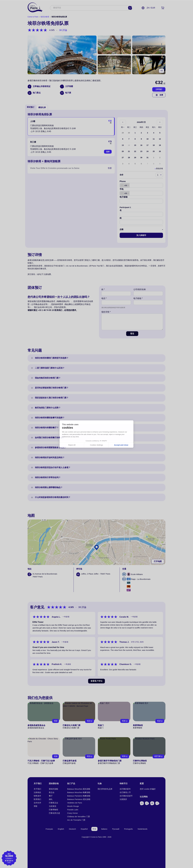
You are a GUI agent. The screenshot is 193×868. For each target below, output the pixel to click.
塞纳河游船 (53, 789)
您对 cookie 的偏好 (148, 789)
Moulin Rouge (73, 806)
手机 (122, 189)
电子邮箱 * (138, 298)
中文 (94, 829)
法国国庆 (123, 799)
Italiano (104, 829)
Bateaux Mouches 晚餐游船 (79, 792)
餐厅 (51, 796)
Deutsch (72, 829)
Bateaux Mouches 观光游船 (79, 789)
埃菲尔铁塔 (45, 17)
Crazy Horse (72, 813)
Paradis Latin (73, 810)
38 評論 (63, 30)
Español (84, 829)
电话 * (104, 298)
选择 (108, 152)
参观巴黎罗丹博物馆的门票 (110, 761)
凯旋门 (101, 725)
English (61, 829)
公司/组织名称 (140, 289)
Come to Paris (33, 17)
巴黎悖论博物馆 (140, 761)
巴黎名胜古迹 (54, 813)
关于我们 (37, 789)
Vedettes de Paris (75, 803)
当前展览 (53, 806)
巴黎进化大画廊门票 (72, 725)
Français (49, 829)
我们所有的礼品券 (105, 789)
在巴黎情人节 (125, 792)
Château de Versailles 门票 (79, 816)
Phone (123, 181)
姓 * (103, 289)
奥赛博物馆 (138, 725)
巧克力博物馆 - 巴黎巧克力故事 (41, 761)
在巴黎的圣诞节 (126, 796)
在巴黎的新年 (125, 789)
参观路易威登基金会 (36, 725)
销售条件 (37, 796)
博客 (36, 806)
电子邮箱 (124, 197)
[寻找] (130, 8)
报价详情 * (106, 312)
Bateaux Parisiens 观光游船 (79, 799)
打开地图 (158, 561)
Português (129, 829)
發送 (132, 334)
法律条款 (37, 792)
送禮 (159, 95)
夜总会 (52, 792)
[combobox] (89, 8)
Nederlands (143, 829)
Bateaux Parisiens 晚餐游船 (79, 796)
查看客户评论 (96, 681)
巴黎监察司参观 (70, 761)
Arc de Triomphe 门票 (76, 820)
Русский (116, 829)
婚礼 (51, 799)
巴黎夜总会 (53, 803)
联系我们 (37, 799)
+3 (161, 71)
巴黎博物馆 (53, 810)
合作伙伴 (37, 803)
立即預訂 (159, 89)
